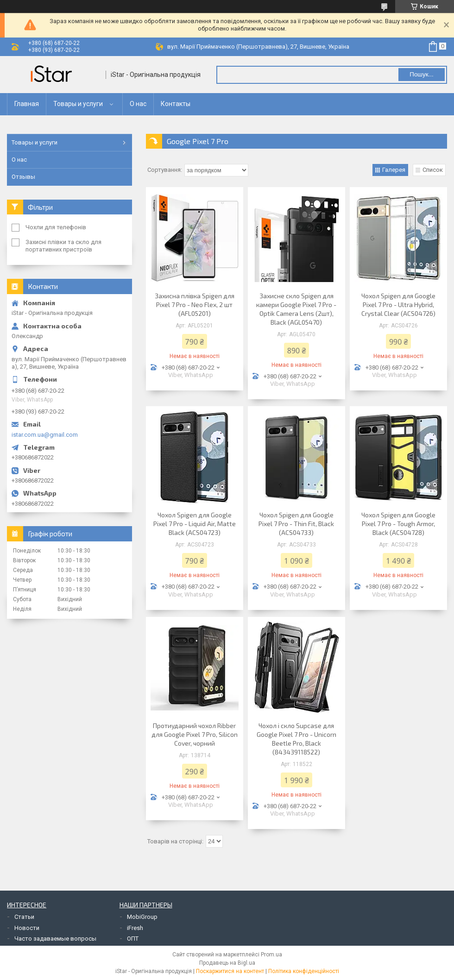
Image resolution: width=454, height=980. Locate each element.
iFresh (135, 928)
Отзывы (23, 177)
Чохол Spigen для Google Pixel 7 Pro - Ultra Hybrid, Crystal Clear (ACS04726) (398, 305)
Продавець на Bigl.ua (227, 963)
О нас (138, 104)
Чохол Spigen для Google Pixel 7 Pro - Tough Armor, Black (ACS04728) (398, 524)
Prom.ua (271, 955)
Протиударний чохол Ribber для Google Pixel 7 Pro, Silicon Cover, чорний (195, 734)
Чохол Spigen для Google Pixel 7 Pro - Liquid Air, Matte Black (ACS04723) (195, 524)
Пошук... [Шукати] (421, 74)
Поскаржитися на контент (230, 971)
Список (433, 170)
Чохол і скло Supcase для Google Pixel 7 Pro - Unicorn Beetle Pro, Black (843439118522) (296, 739)
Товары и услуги (78, 104)
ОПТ (133, 939)
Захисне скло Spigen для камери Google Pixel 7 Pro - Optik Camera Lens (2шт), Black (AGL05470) (296, 309)
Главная (27, 104)
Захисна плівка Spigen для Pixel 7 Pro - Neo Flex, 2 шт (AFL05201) (195, 305)
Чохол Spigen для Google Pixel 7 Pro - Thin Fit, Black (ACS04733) (296, 524)
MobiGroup (142, 917)
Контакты (176, 104)
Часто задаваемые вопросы (55, 939)
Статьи (24, 917)
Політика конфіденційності (304, 971)
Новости (27, 928)
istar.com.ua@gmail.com (45, 435)
